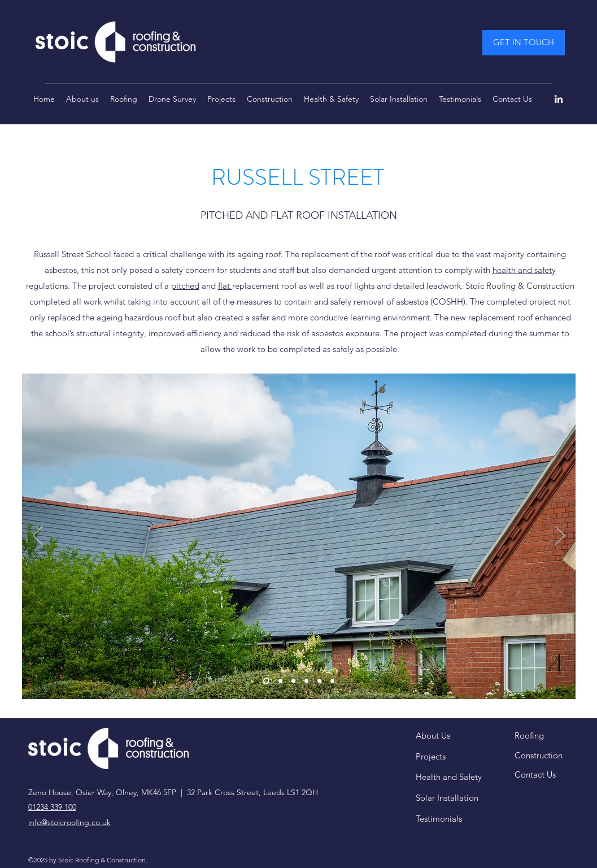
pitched (185, 286)
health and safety (524, 270)
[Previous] (38, 536)
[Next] (560, 536)
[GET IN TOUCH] (524, 43)
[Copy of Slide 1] (306, 681)
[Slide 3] (293, 681)
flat (225, 286)
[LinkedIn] (559, 99)
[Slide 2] (280, 681)
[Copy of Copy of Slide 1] (319, 681)
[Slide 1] (266, 681)
